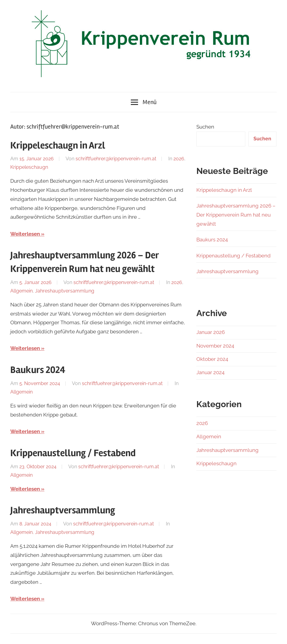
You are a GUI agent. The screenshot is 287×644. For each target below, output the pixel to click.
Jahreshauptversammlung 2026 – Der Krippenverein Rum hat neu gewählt (236, 215)
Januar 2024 (210, 372)
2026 (179, 159)
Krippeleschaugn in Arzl (58, 145)
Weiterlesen (25, 234)
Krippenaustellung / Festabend (73, 453)
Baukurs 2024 (38, 370)
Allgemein (21, 291)
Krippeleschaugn (29, 167)
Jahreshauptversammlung (65, 291)
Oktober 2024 (212, 359)
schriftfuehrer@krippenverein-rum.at (116, 159)
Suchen (205, 127)
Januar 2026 (211, 332)
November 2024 (215, 346)
